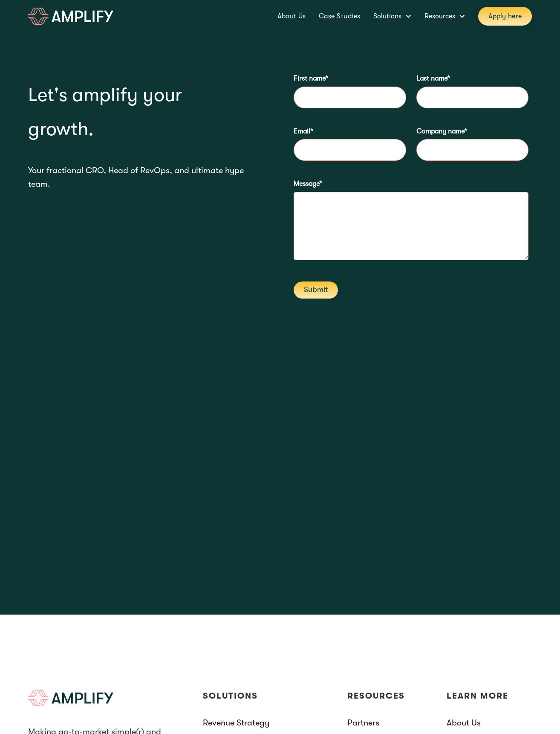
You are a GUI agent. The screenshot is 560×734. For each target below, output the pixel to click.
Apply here (505, 16)
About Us (292, 16)
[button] (393, 16)
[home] (71, 16)
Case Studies (340, 16)
